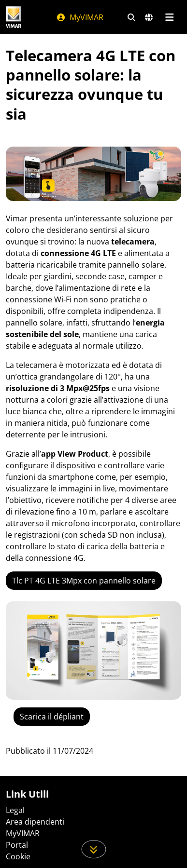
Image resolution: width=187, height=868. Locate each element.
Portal (17, 845)
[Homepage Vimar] (14, 17)
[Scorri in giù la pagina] (93, 849)
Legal (15, 810)
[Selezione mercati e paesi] (149, 17)
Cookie (18, 856)
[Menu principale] (169, 17)
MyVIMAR (80, 17)
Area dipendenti (35, 822)
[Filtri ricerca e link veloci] (131, 17)
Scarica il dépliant (52, 717)
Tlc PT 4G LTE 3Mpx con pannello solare (84, 581)
